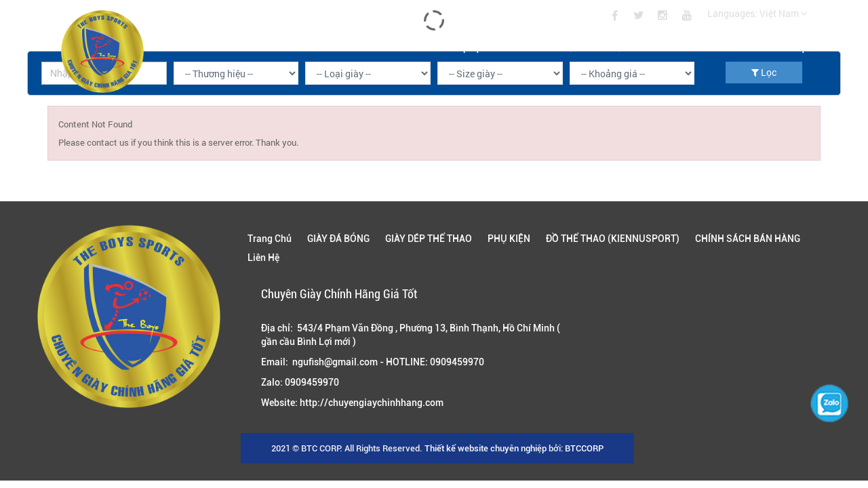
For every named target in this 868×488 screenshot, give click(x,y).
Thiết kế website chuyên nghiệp (486, 448)
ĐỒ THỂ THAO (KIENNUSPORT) (573, 46)
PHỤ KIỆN (468, 46)
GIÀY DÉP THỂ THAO (380, 46)
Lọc (764, 72)
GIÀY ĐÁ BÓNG (284, 46)
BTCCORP (584, 448)
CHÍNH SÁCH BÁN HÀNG (700, 46)
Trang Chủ (201, 46)
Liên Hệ (792, 46)
